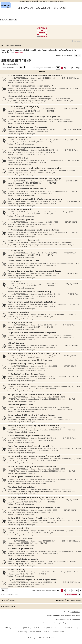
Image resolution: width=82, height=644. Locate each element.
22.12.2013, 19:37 (56, 417)
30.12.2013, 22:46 (51, 109)
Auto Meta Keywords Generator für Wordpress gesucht (34, 353)
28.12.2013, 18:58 (52, 222)
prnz (39, 572)
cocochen (41, 222)
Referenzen (60, 8)
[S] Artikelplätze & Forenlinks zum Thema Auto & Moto (33, 230)
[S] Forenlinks (14, 281)
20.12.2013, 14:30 (59, 490)
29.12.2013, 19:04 (53, 181)
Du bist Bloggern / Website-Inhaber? (25, 477)
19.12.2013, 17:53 (55, 551)
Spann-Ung (42, 479)
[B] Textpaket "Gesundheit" (21, 539)
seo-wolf (41, 109)
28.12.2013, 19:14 (50, 212)
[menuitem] (76, 41)
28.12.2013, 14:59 (53, 232)
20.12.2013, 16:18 (53, 479)
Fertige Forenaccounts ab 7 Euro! (23, 261)
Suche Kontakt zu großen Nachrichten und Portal (31, 446)
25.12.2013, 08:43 (52, 345)
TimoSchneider (43, 417)
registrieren (19, 52)
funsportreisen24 (44, 119)
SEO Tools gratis (58, 632)
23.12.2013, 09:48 (54, 387)
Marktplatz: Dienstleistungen (25, 82)
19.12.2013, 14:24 (48, 572)
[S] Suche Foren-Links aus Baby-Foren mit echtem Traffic (35, 76)
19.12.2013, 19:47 (49, 541)
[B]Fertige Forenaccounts (20, 322)
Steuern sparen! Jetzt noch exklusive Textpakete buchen (35, 168)
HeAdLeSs (41, 150)
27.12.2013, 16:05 (54, 263)
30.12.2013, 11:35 (52, 150)
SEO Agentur (8, 20)
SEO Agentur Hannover (14, 628)
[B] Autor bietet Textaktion (20, 209)
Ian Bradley (76, 612)
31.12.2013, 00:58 (57, 99)
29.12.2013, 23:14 (52, 171)
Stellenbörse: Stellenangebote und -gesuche (30, 154)
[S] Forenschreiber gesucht (21, 220)
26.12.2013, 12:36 (50, 315)
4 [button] (70, 68)
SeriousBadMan (43, 407)
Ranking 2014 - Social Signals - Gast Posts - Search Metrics (35, 518)
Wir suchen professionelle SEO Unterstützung (29, 292)
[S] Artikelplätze (15, 250)
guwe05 (41, 366)
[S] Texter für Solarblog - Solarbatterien (26, 374)
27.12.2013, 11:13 (54, 294)
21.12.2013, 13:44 (55, 448)
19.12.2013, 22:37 (55, 520)
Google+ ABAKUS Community (25, 247)
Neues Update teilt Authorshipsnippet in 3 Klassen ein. (33, 425)
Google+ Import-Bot (45, 243)
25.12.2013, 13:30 (59, 335)
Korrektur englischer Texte (20, 405)
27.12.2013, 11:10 (54, 304)
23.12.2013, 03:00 (59, 397)
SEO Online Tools (39, 628)
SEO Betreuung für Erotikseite (22, 549)
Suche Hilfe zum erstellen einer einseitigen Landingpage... (35, 178)
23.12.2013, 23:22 (52, 376)
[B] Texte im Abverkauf (18, 312)
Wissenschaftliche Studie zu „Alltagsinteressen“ (31, 96)
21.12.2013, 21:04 (50, 438)
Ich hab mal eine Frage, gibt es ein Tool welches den (32, 467)
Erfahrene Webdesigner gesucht (23, 559)
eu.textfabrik (42, 263)
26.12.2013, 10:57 (50, 325)
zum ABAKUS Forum (8, 606)
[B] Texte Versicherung (19, 384)
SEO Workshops (71, 628)
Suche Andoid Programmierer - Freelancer (28, 148)
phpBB (57, 615)
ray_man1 (41, 284)
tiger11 (40, 562)
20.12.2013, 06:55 (51, 510)
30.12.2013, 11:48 (52, 140)
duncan (40, 212)
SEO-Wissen (43, 8)
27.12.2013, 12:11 (52, 284)
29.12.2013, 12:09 (55, 201)
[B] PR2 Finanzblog (16, 569)
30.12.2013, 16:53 (50, 129)
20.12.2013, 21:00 (59, 469)
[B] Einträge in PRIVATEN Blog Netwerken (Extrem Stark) (34, 456)
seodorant (41, 171)
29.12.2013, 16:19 (53, 191)
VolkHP (40, 129)
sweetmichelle (43, 551)
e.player (41, 510)
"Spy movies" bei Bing (18, 158)
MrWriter (41, 140)
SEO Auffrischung (16, 343)
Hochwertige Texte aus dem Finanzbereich (28, 127)
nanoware (41, 345)
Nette (40, 541)
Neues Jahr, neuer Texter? (20, 137)
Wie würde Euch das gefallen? (22, 487)
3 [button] (67, 68)
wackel (40, 582)
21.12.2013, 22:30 (59, 428)
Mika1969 (41, 500)
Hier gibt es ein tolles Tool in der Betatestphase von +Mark (35, 395)
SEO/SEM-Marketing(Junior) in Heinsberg (27, 364)
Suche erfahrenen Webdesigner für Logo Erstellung (32, 302)
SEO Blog (28, 628)
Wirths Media (42, 201)
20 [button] (77, 68)
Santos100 (41, 191)
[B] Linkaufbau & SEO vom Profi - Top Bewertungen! (32, 415)
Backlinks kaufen (35, 632)
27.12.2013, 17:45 (51, 253)
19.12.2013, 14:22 (50, 582)
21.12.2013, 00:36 (55, 459)
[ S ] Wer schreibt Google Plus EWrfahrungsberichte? (32, 580)
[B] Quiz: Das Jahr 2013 (18, 528)
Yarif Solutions (43, 459)
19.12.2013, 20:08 (50, 531)
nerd (39, 160)
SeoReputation (43, 448)
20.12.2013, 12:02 (52, 500)
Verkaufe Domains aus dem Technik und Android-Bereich (35, 271)
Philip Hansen (42, 520)
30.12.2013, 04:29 (49, 160)
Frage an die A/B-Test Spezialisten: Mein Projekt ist (32, 333)
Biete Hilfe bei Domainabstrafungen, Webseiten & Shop (34, 508)
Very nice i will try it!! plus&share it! (24, 240)
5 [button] (73, 68)
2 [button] (64, 68)
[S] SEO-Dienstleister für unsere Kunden (27, 189)
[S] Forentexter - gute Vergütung (23, 106)
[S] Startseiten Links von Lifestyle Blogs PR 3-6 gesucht (34, 117)
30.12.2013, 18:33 (57, 119)
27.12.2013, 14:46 (53, 273)
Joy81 (40, 78)
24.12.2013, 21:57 (51, 356)
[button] (58, 68)
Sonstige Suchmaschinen (24, 165)
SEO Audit (46, 632)
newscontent (42, 387)
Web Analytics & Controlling (25, 93)
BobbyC (40, 253)
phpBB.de (77, 619)
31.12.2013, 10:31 (52, 88)
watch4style (42, 294)
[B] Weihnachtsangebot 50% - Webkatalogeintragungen (35, 199)
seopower (41, 88)
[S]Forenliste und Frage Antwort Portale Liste (29, 436)
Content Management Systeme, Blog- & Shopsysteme (34, 360)
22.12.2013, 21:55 (56, 407)
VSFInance (41, 376)
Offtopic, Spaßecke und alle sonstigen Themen (31, 103)
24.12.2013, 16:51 (51, 366)
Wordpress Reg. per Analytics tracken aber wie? (30, 86)
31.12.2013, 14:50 (49, 78)
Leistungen (25, 8)
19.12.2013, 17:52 (50, 562)
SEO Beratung (22, 632)
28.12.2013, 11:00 (59, 243)
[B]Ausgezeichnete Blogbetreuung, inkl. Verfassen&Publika (36, 497)
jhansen (41, 356)
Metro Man (42, 273)
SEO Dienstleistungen (55, 628)
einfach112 (42, 181)
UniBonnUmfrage (44, 99)
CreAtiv (40, 325)
